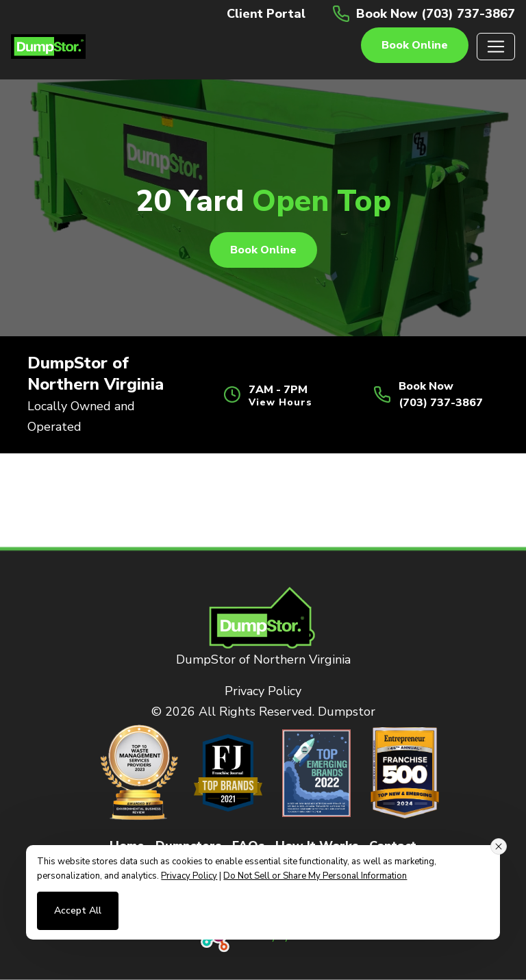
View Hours (280, 403)
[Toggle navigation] (496, 47)
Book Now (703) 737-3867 (436, 14)
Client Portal (266, 14)
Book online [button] (415, 45)
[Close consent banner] (499, 846)
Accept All (78, 910)
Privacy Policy (263, 691)
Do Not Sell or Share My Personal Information (315, 876)
